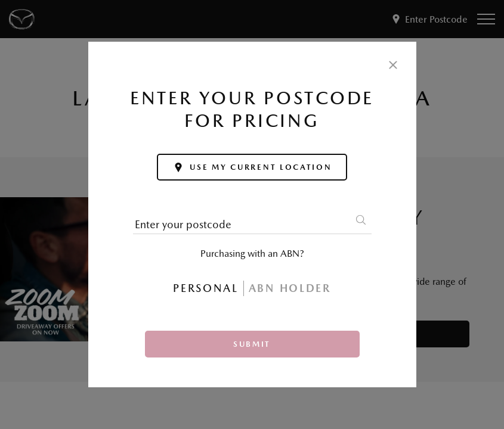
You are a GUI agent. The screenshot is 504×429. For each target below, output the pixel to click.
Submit (252, 344)
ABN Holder (290, 288)
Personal (206, 288)
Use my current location (252, 167)
